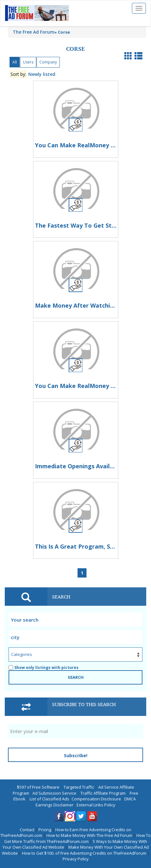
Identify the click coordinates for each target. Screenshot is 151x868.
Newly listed (42, 74)
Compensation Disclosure (96, 799)
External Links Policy (96, 805)
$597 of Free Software (38, 787)
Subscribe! (76, 755)
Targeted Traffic (79, 787)
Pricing (45, 830)
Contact (27, 830)
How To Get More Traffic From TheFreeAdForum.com (78, 838)
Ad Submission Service (54, 793)
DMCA (130, 799)
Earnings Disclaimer (55, 805)
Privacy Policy (76, 859)
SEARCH (76, 677)
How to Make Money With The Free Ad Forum (89, 835)
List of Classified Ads (49, 799)
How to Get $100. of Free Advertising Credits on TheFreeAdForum (84, 853)
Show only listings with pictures (44, 668)
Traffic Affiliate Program (103, 793)
